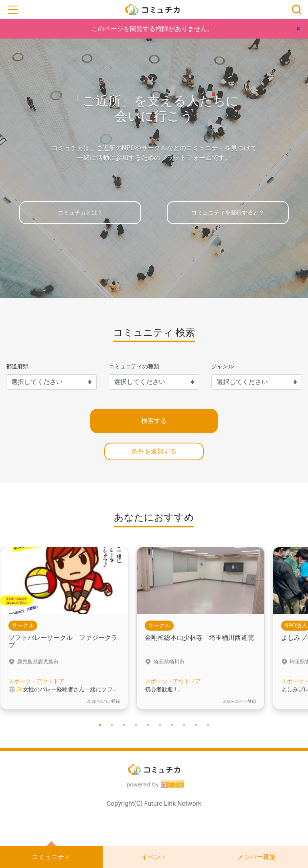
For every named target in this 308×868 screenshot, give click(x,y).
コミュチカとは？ (80, 213)
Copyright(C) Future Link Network (154, 804)
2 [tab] (112, 725)
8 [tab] (184, 725)
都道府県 (17, 367)
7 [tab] (172, 725)
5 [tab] (148, 725)
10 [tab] (208, 725)
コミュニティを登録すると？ (228, 213)
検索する (154, 421)
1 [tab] (100, 725)
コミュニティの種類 (134, 367)
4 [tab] (136, 725)
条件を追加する (154, 451)
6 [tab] (160, 725)
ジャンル (223, 367)
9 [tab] (196, 725)
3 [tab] (124, 725)
